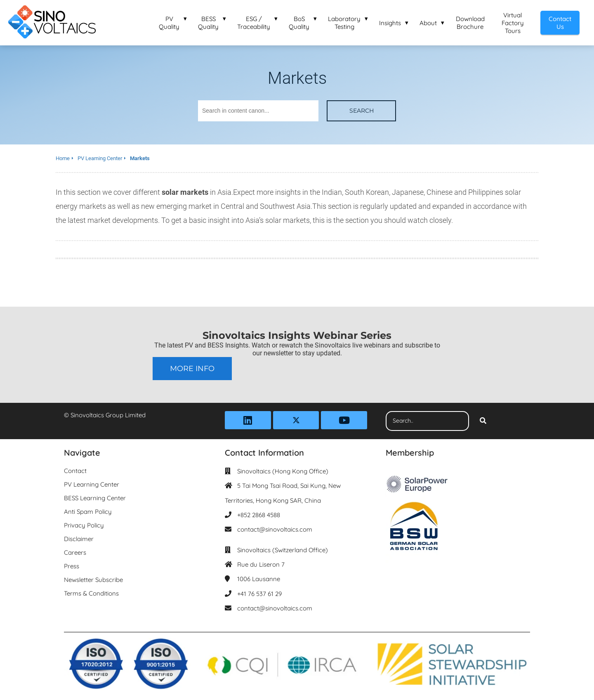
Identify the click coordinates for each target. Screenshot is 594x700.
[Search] (483, 421)
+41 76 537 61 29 (259, 594)
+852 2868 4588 (259, 515)
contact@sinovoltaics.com (275, 529)
